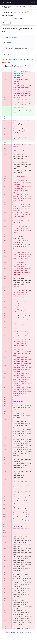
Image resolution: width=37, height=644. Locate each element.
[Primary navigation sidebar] (2, 7)
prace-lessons (9, 6)
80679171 (7, 8)
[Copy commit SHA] (15, 12)
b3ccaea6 (14, 37)
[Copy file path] (26, 66)
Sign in (33, 2)
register (14, 632)
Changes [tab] (7, 55)
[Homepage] (3, 2)
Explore (8, 2)
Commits (30, 6)
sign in (21, 632)
